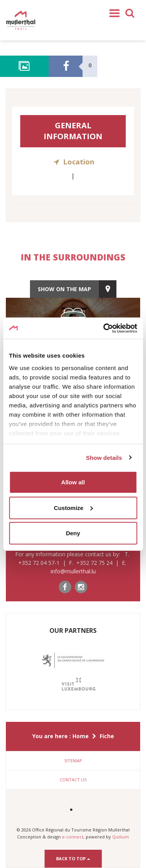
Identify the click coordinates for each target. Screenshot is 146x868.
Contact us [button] (73, 780)
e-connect (73, 837)
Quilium (120, 837)
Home (81, 736)
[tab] (73, 761)
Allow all (73, 482)
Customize (73, 507)
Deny (73, 533)
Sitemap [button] (73, 761)
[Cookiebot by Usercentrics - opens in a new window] (104, 328)
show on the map (64, 289)
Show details (104, 457)
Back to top (73, 858)
